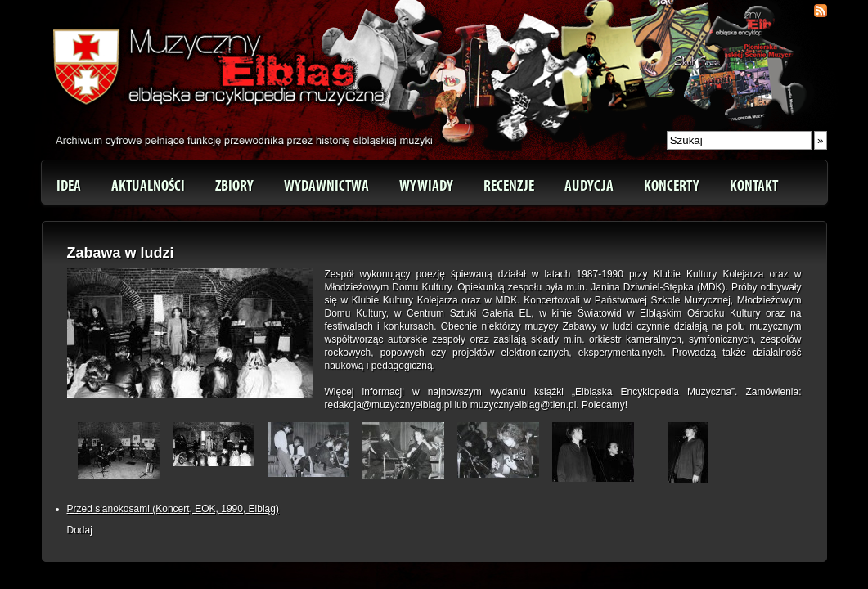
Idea (69, 186)
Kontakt (754, 186)
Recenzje (509, 186)
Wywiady (426, 186)
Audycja (589, 186)
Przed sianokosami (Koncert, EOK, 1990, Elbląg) (173, 509)
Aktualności (148, 186)
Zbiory (234, 186)
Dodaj (80, 530)
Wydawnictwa (326, 186)
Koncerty (672, 186)
